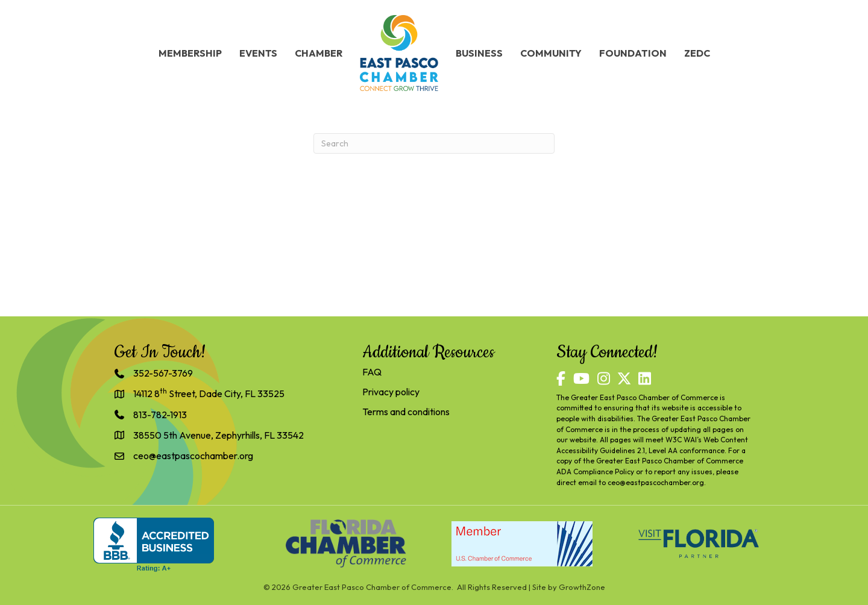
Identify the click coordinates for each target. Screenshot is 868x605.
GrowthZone (582, 587)
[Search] (434, 143)
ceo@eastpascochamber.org (656, 482)
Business (479, 53)
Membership (190, 53)
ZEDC (697, 53)
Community (551, 53)
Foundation (633, 53)
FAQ (372, 372)
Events (258, 53)
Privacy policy (391, 392)
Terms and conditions (406, 412)
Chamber (319, 53)
